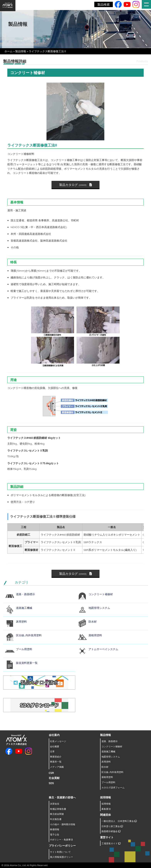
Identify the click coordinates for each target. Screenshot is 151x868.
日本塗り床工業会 (112, 826)
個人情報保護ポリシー (62, 857)
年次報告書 (56, 819)
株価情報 (55, 829)
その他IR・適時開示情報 (63, 824)
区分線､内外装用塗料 (29, 635)
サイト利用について (60, 852)
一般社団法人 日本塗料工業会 (119, 821)
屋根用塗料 (95, 635)
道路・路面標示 (25, 594)
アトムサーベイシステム (103, 649)
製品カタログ (75, 185)
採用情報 (106, 804)
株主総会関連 (57, 814)
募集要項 (106, 809)
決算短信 (55, 804)
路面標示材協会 (111, 831)
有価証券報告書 (58, 809)
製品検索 (104, 4)
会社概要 (55, 746)
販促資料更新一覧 (27, 663)
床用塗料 (21, 622)
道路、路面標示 (110, 741)
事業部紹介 (56, 757)
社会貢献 (54, 778)
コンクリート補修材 (101, 594)
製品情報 (21, 51)
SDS (51, 783)
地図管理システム (99, 608)
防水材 (93, 622)
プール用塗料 (24, 649)
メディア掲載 (57, 767)
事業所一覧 (56, 762)
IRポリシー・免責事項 (61, 840)
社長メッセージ (58, 741)
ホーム (8, 51)
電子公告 (55, 835)
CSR (51, 773)
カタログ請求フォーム (113, 788)
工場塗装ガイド (111, 843)
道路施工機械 (24, 608)
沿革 (52, 751)
